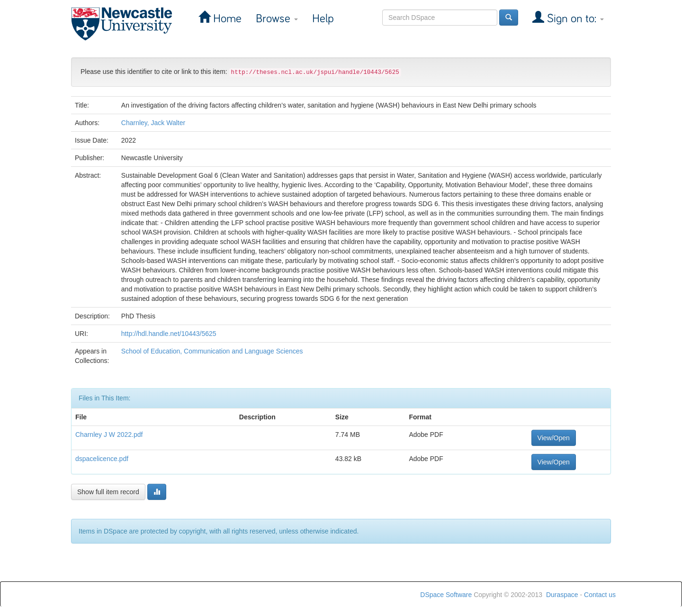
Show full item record (108, 492)
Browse (277, 19)
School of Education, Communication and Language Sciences (212, 351)
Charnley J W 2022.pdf (109, 435)
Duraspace (562, 595)
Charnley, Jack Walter (153, 123)
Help (323, 19)
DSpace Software (446, 595)
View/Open (554, 438)
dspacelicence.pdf (102, 459)
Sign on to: (574, 19)
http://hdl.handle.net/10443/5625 (169, 334)
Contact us (600, 595)
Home (226, 19)
